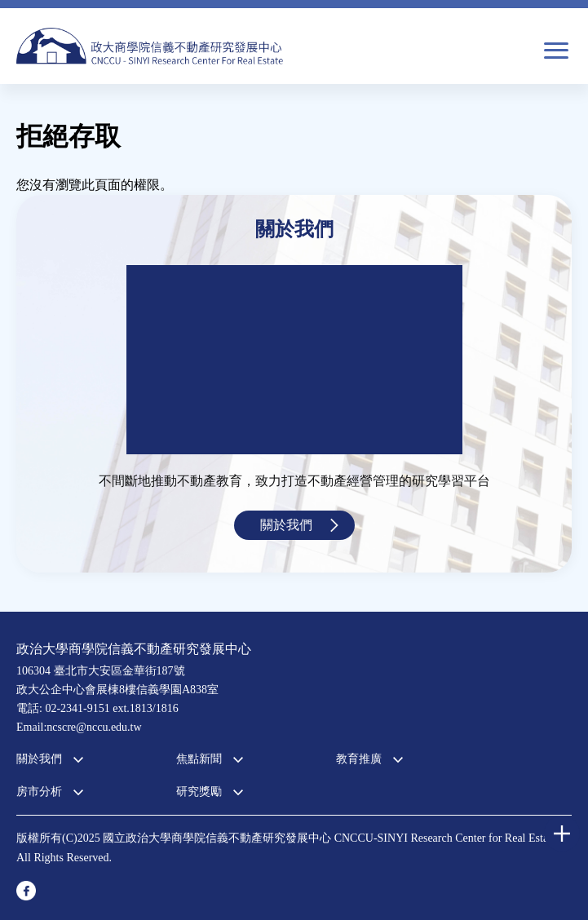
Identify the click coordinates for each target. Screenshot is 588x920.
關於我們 (286, 525)
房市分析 (39, 792)
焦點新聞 (199, 759)
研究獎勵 (199, 792)
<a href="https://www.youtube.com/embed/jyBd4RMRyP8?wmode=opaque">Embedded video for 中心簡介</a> (294, 360)
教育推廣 (359, 759)
